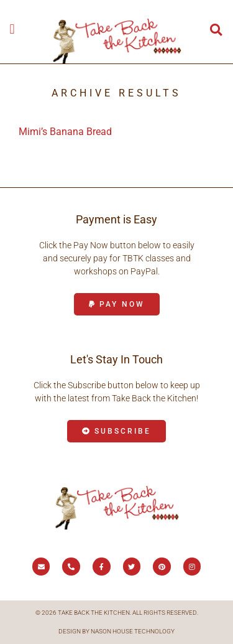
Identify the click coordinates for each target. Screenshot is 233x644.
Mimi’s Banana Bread (65, 132)
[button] (12, 29)
